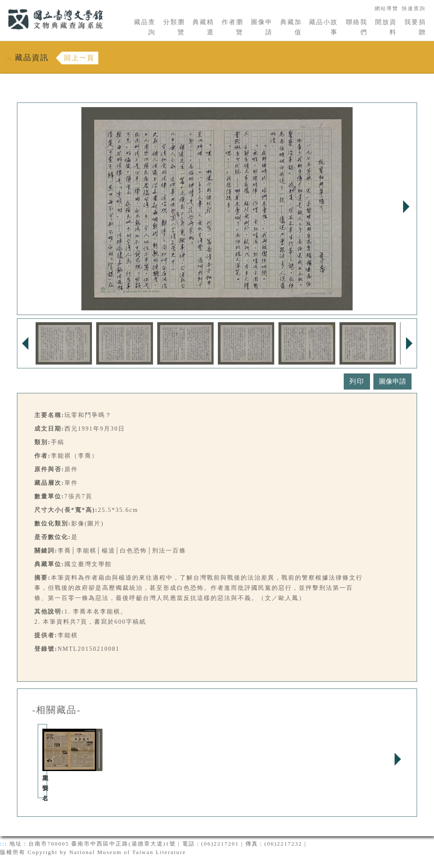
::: (3, 5)
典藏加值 (291, 27)
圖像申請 (262, 27)
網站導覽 (387, 8)
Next (406, 207)
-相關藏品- (57, 710)
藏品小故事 (323, 27)
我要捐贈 (415, 27)
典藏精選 (203, 27)
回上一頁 (79, 58)
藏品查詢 (145, 27)
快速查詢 (414, 8)
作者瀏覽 (232, 27)
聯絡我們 (357, 27)
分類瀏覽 (174, 27)
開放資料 (386, 27)
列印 (357, 381)
